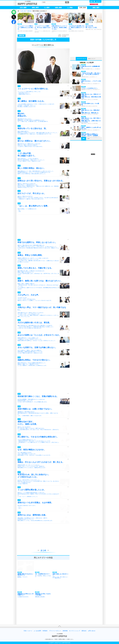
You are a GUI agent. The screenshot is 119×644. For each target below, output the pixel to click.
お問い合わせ (92, 631)
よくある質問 (37, 631)
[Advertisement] (43, 227)
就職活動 (29, 11)
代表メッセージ (28, 631)
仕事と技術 (23, 11)
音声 (88, 139)
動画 (84, 139)
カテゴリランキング (81, 59)
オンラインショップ (75, 631)
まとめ (43, 550)
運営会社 (84, 631)
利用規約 (45, 631)
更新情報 (65, 631)
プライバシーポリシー (55, 631)
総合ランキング (92, 59)
